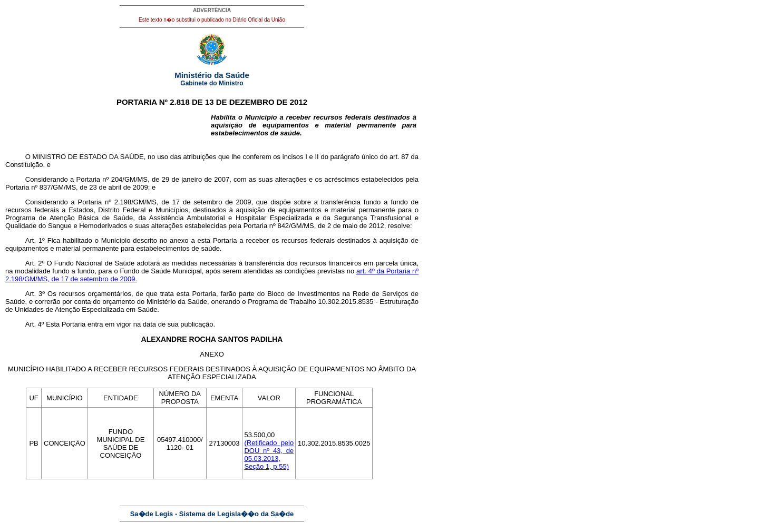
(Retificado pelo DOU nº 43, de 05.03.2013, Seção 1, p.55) (269, 455)
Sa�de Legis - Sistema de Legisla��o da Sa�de (212, 514)
